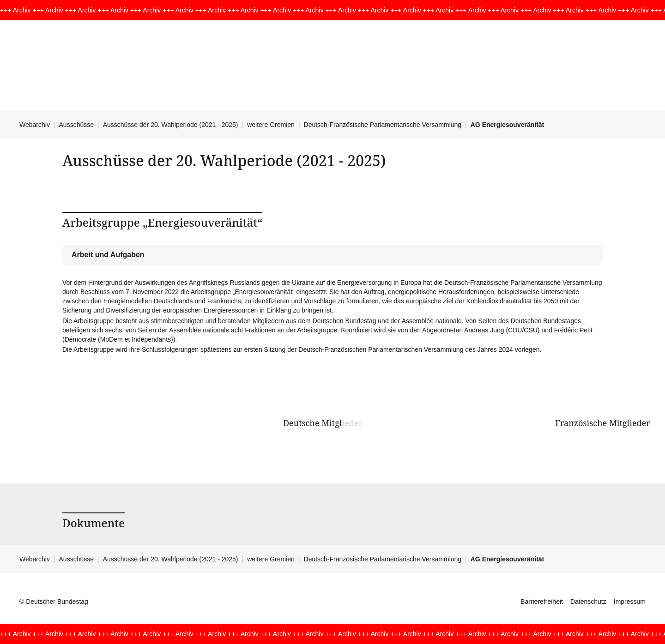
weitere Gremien (271, 125)
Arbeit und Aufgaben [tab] (108, 255)
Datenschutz (588, 602)
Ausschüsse (76, 125)
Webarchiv (35, 125)
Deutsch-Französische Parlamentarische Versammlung (383, 125)
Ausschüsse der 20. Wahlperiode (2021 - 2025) (171, 125)
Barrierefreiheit (542, 602)
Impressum (630, 602)
